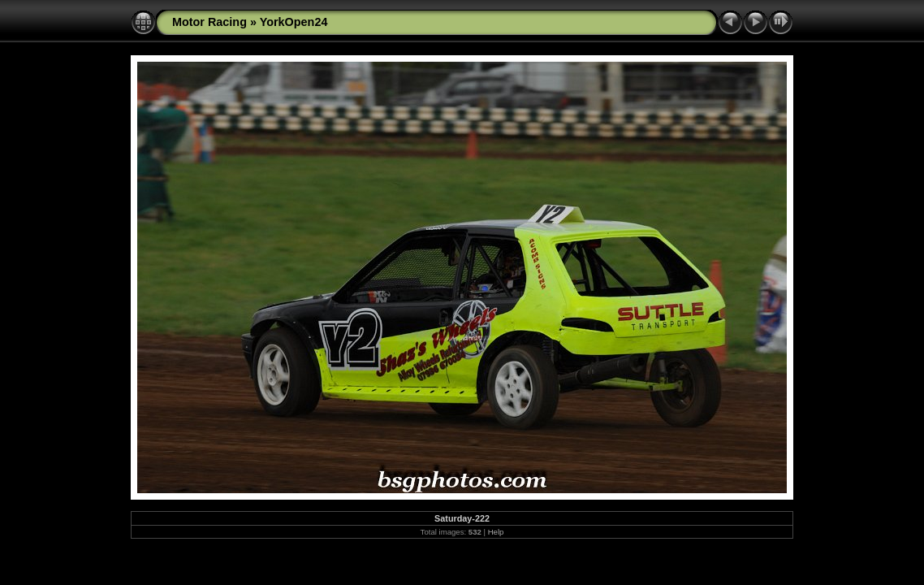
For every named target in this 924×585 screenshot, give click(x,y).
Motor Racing (209, 22)
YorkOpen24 (294, 22)
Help (496, 532)
